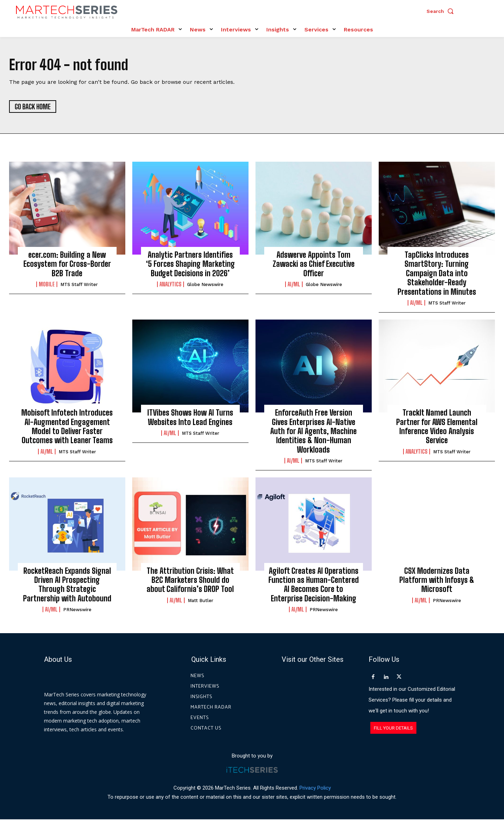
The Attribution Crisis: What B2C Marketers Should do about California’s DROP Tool (190, 580)
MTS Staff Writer (79, 285)
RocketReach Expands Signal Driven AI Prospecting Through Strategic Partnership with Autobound (67, 585)
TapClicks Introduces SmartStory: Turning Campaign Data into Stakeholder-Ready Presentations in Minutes (437, 274)
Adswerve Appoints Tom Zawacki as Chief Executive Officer (314, 264)
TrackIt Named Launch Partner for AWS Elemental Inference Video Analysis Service (437, 427)
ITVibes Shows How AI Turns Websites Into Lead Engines (190, 418)
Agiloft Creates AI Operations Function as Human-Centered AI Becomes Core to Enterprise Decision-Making (314, 585)
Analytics (171, 285)
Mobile (47, 285)
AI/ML (294, 285)
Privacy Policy (315, 788)
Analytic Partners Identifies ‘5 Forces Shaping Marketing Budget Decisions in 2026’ (190, 264)
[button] (442, 11)
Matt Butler (201, 601)
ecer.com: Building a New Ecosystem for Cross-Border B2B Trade (67, 264)
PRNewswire (77, 610)
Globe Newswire (205, 285)
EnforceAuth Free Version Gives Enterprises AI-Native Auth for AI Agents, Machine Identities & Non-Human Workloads (313, 432)
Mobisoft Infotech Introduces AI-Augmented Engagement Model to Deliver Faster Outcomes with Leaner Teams (67, 427)
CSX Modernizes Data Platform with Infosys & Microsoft (437, 580)
